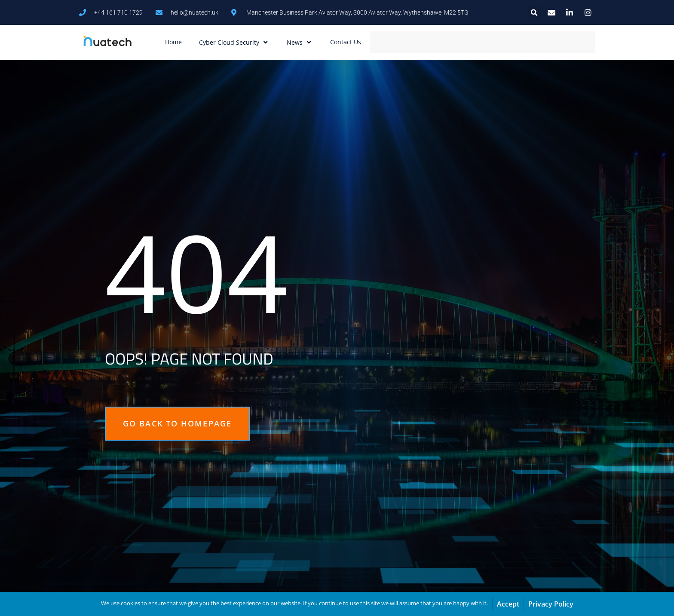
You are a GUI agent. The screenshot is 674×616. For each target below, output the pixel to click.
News (300, 42)
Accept (508, 604)
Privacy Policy (551, 604)
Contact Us (346, 42)
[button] (534, 13)
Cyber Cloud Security (234, 42)
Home (173, 42)
